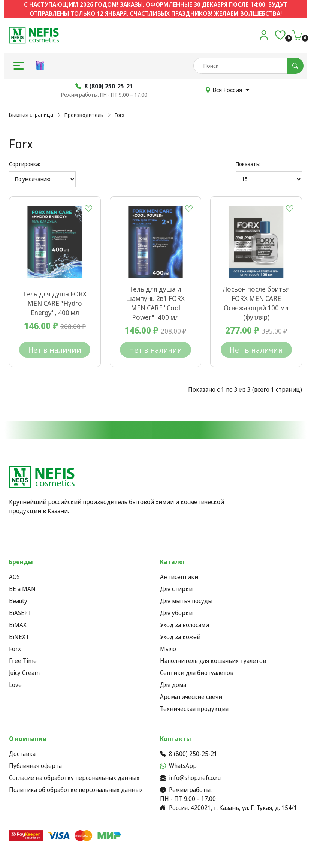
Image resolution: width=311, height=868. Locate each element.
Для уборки (176, 613)
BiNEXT (19, 637)
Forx (120, 115)
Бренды (21, 562)
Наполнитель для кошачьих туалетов (213, 661)
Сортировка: (25, 164)
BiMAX (18, 625)
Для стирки (176, 589)
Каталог (173, 562)
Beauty (18, 601)
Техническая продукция (194, 709)
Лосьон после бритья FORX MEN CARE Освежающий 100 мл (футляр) (256, 303)
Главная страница (31, 114)
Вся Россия (227, 90)
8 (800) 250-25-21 (189, 754)
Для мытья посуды (186, 601)
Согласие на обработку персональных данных (74, 778)
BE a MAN (22, 589)
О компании (28, 739)
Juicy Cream (24, 673)
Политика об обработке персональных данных (76, 790)
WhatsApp (178, 766)
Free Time (23, 661)
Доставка (22, 754)
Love (15, 685)
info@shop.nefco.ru (190, 778)
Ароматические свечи (191, 697)
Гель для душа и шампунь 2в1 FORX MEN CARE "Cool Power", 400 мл (155, 303)
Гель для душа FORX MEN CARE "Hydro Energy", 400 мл (55, 303)
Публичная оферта (35, 766)
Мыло (168, 649)
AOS (14, 577)
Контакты (176, 739)
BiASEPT (20, 613)
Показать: (248, 164)
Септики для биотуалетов (197, 673)
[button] (19, 66)
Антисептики (179, 577)
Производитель (84, 115)
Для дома (173, 685)
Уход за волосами (185, 625)
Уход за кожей (180, 637)
